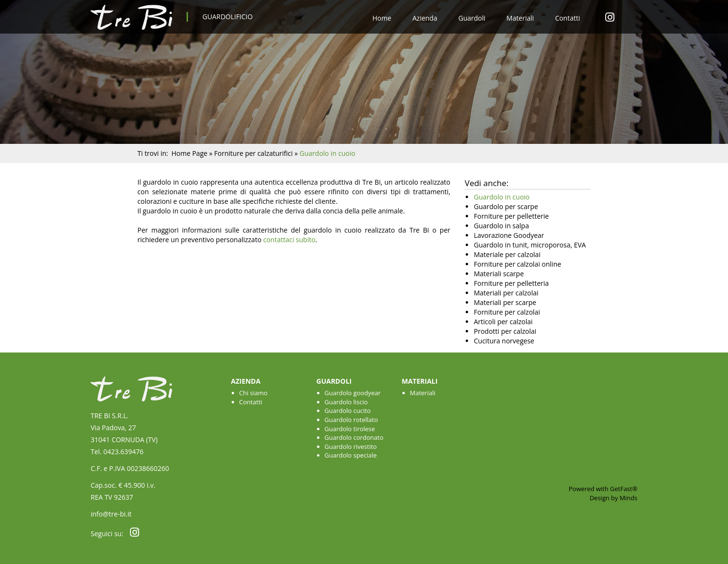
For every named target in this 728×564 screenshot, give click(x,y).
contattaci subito (289, 240)
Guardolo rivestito (351, 446)
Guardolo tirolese (350, 429)
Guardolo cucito (348, 411)
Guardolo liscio (346, 402)
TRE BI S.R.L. (110, 416)
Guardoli (472, 18)
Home (382, 18)
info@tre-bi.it (111, 514)
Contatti (567, 18)
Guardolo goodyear (353, 393)
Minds (628, 498)
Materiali (520, 18)
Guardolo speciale (351, 455)
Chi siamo (253, 393)
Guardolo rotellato (352, 420)
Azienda (425, 18)
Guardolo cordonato (354, 437)
